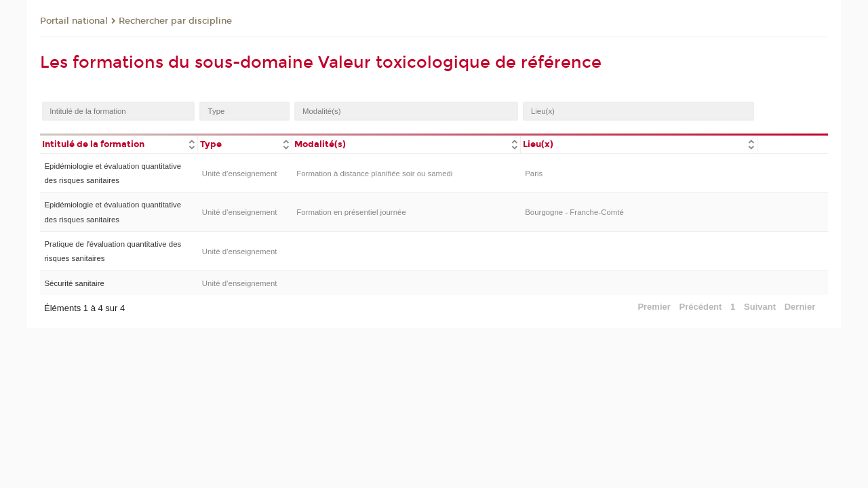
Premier (654, 307)
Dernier (800, 307)
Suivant (760, 307)
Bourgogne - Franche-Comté (574, 212)
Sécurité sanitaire (74, 283)
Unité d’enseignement (240, 174)
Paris (534, 174)
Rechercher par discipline (175, 21)
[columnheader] (119, 143)
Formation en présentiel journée (351, 212)
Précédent (701, 307)
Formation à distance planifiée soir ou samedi (374, 174)
